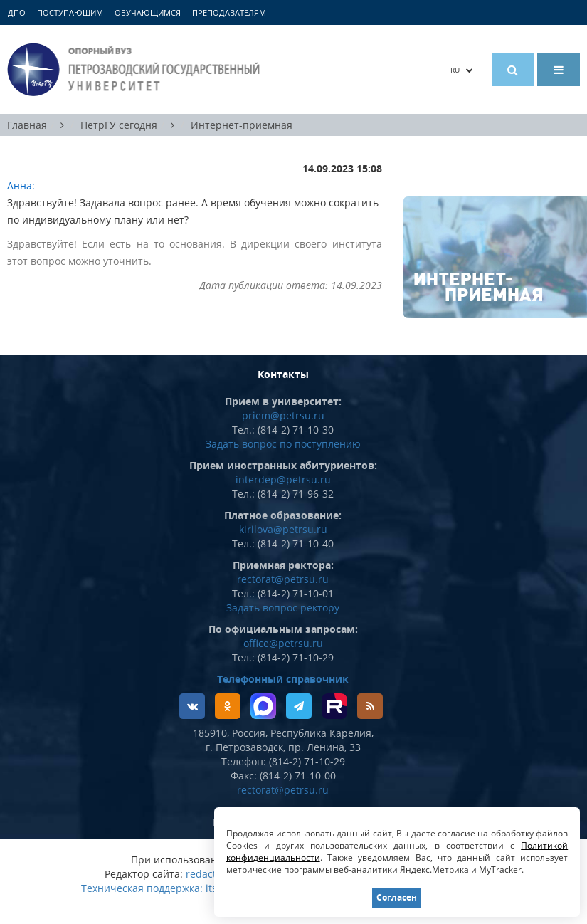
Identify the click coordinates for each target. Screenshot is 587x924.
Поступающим (70, 12)
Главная (27, 125)
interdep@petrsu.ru (283, 479)
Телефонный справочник (283, 679)
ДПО (17, 12)
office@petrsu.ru (283, 643)
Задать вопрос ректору (283, 608)
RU (462, 70)
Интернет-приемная (242, 125)
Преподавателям (229, 12)
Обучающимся (148, 12)
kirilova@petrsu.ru (283, 529)
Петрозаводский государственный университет (136, 69)
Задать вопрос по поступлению (283, 444)
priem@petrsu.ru (283, 415)
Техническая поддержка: (142, 888)
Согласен (397, 897)
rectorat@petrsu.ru (283, 579)
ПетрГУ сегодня (119, 125)
